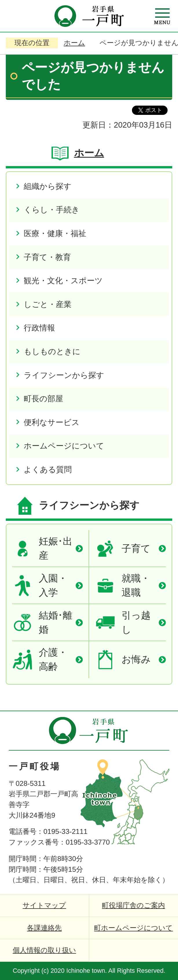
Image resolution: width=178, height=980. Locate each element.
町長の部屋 (43, 399)
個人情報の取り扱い (44, 950)
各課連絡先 (44, 928)
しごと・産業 (48, 304)
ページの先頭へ (155, 721)
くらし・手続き (52, 210)
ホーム (74, 43)
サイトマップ (44, 905)
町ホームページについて (133, 928)
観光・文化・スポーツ (63, 281)
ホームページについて (64, 446)
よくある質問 (48, 469)
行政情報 (39, 328)
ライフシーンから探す (64, 375)
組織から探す (48, 186)
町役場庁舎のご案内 (133, 905)
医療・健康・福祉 (55, 233)
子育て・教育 (47, 257)
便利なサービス (52, 422)
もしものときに (52, 351)
